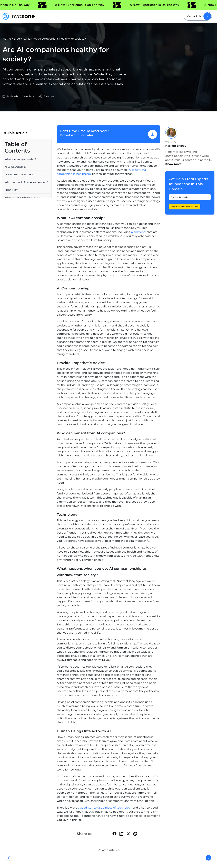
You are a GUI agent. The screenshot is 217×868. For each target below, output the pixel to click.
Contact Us (194, 16)
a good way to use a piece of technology (105, 808)
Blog (17, 39)
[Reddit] (135, 834)
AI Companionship (16, 167)
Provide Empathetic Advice (20, 174)
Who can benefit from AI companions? (27, 182)
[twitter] (128, 834)
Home (7, 39)
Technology (11, 190)
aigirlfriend (138, 232)
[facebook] (114, 834)
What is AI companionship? (21, 159)
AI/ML (27, 39)
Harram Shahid (176, 146)
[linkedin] (121, 834)
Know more (173, 164)
